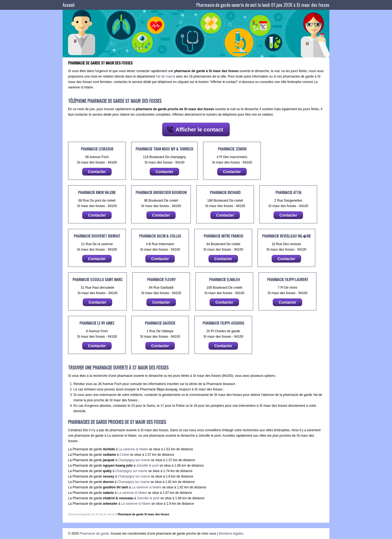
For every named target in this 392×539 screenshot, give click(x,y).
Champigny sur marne (134, 460)
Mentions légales (231, 534)
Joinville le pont (148, 466)
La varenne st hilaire (133, 449)
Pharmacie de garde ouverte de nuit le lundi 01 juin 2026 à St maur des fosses (263, 5)
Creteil (124, 455)
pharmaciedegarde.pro (82, 514)
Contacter (97, 172)
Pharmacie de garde (94, 534)
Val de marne (166, 76)
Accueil (69, 5)
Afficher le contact (199, 130)
